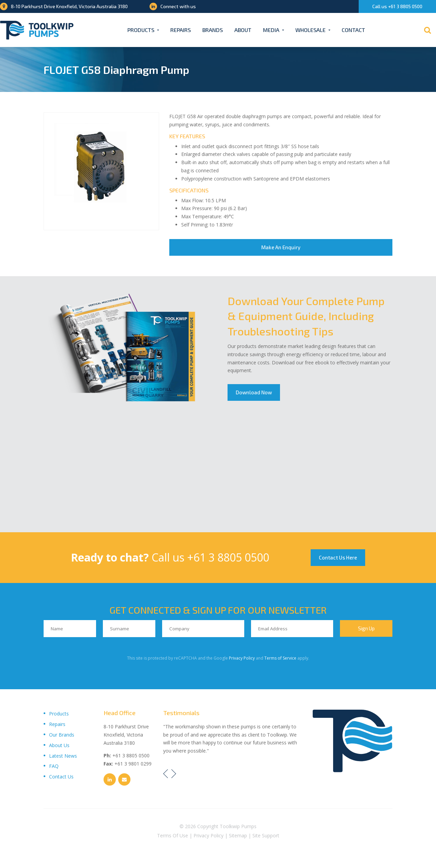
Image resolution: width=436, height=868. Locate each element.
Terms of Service (280, 659)
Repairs (181, 30)
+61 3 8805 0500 (227, 558)
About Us (59, 746)
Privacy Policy (242, 659)
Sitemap (238, 837)
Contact (353, 30)
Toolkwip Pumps (238, 828)
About (243, 30)
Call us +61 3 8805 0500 (397, 6)
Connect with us (173, 6)
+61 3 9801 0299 (133, 765)
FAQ (54, 767)
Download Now (254, 393)
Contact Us (61, 778)
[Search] (427, 30)
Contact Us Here (339, 558)
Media (271, 30)
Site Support (266, 837)
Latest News (63, 757)
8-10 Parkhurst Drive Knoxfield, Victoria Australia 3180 (64, 6)
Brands (213, 30)
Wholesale (310, 30)
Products (141, 30)
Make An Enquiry (281, 248)
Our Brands (62, 736)
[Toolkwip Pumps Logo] (37, 30)
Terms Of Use (173, 837)
